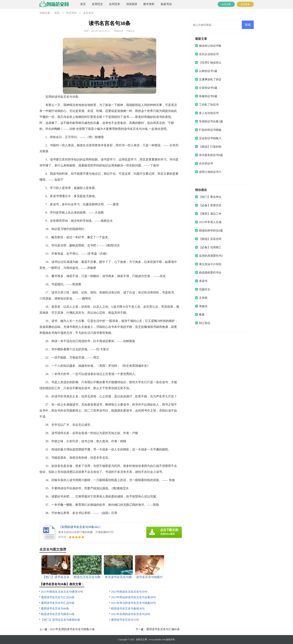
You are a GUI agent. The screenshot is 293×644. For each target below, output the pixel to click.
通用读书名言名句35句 (125, 620)
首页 (83, 4)
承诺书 (203, 281)
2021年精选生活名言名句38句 (129, 592)
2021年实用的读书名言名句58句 (131, 614)
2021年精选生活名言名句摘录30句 (62, 592)
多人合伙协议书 (209, 113)
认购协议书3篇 (208, 71)
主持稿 (203, 298)
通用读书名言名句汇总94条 (58, 597)
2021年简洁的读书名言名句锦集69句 (133, 603)
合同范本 (115, 4)
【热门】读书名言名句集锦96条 (61, 620)
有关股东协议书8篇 (211, 155)
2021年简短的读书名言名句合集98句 (133, 597)
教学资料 (149, 4)
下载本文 (130, 31)
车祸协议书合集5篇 (211, 121)
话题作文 (205, 289)
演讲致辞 (132, 4)
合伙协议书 (206, 163)
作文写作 (71, 13)
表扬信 (203, 306)
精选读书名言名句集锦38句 (128, 609)
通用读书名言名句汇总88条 (58, 603)
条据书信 (166, 4)
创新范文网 (141, 640)
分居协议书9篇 (208, 88)
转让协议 (205, 323)
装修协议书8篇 (208, 96)
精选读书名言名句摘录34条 (58, 614)
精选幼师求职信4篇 (211, 231)
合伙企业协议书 (209, 54)
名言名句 (88, 13)
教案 (202, 315)
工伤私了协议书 (209, 105)
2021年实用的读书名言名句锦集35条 (72, 629)
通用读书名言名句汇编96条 (163, 629)
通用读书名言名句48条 (55, 609)
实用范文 (97, 4)
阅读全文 (119, 31)
